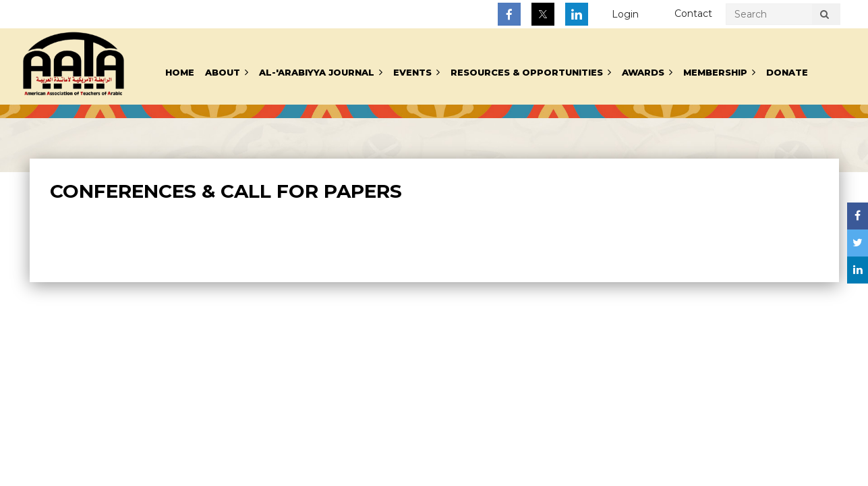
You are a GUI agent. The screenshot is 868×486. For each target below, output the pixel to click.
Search (825, 16)
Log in (625, 15)
